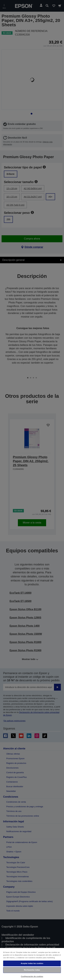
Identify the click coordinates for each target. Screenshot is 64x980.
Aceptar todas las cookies (32, 963)
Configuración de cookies (32, 976)
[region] (32, 964)
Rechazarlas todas (32, 970)
